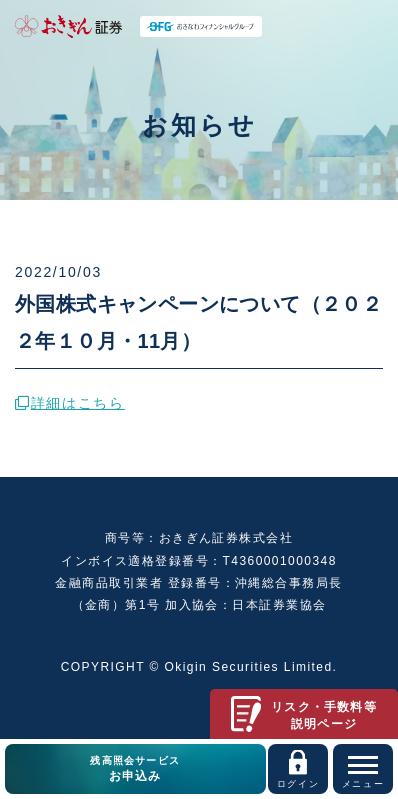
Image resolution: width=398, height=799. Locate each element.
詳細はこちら (70, 403)
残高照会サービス (135, 770)
